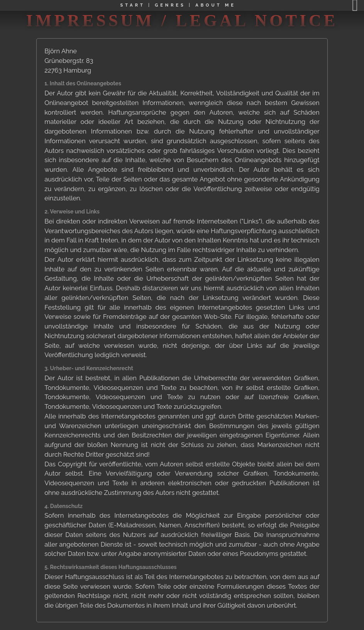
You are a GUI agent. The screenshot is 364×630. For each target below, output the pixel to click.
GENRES (170, 5)
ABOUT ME (216, 5)
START (133, 5)
